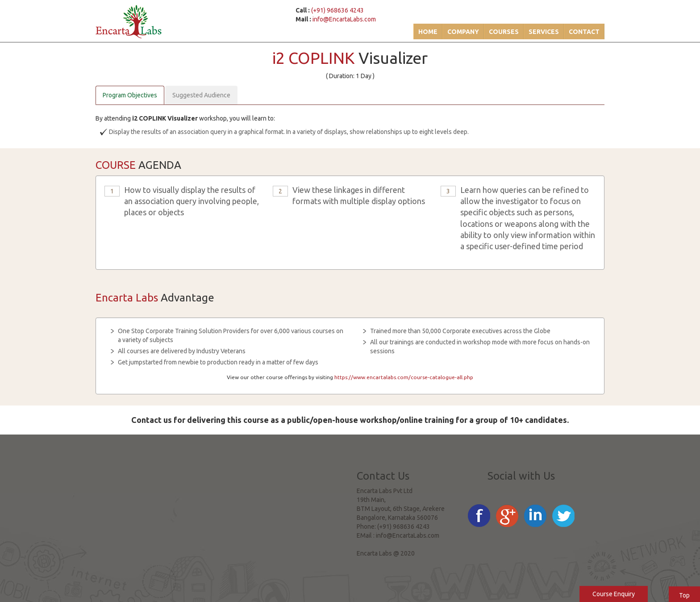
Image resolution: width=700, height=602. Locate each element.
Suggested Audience (201, 95)
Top (684, 595)
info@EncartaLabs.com (344, 19)
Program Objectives (130, 95)
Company (463, 32)
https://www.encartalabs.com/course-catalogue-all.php (404, 377)
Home (428, 32)
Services (544, 32)
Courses (504, 32)
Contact (584, 32)
